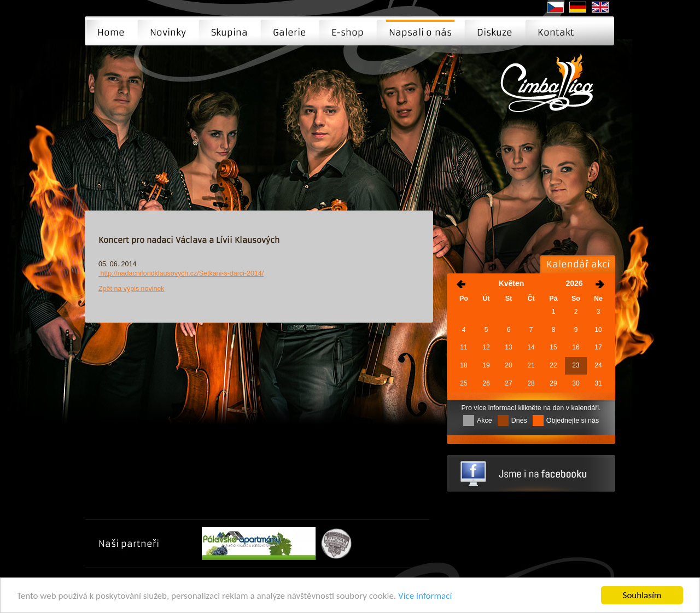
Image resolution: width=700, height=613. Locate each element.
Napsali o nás (420, 32)
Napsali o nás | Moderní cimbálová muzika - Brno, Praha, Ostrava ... (550, 91)
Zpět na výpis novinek (132, 289)
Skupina (229, 32)
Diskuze (495, 32)
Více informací (425, 597)
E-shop (348, 32)
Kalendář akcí (578, 264)
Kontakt (556, 32)
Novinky (168, 32)
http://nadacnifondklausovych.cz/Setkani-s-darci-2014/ (181, 273)
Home (111, 32)
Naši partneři (129, 544)
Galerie (290, 32)
